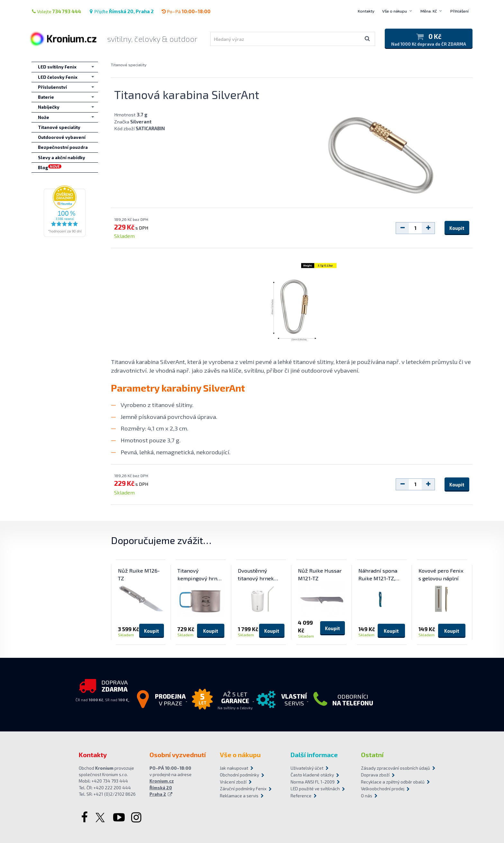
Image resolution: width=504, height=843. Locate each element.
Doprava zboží (375, 775)
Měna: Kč (429, 11)
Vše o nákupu (395, 11)
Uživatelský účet (307, 768)
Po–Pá (186, 11)
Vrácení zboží (233, 782)
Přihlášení (459, 11)
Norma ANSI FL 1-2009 (313, 782)
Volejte (56, 11)
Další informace (314, 755)
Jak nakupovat (234, 768)
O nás (367, 796)
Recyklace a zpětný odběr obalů (393, 782)
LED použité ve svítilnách (315, 789)
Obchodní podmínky (239, 775)
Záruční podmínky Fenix (243, 789)
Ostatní (372, 755)
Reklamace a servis (239, 796)
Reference (301, 796)
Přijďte (121, 11)
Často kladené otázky (312, 775)
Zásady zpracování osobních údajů (393, 768)
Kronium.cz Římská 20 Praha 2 (162, 788)
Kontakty (366, 11)
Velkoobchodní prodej (383, 789)
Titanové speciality (129, 65)
